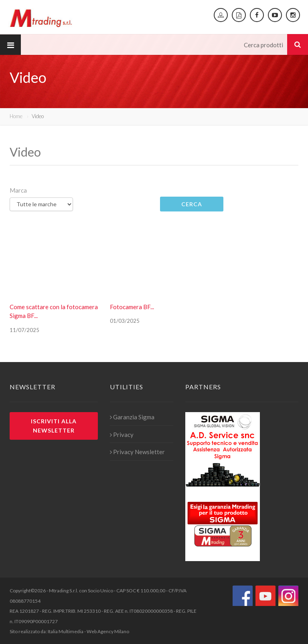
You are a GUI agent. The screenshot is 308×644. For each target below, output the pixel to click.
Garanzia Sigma (132, 417)
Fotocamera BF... (132, 307)
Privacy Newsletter (137, 452)
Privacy (122, 435)
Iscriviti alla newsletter (54, 426)
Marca (18, 190)
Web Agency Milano (108, 631)
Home (16, 116)
